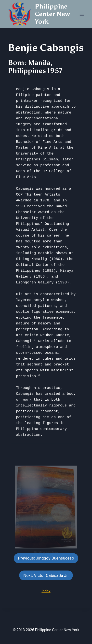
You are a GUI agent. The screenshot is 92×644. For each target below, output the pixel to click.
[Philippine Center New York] (41, 14)
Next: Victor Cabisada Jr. (46, 575)
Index (46, 591)
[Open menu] (82, 14)
